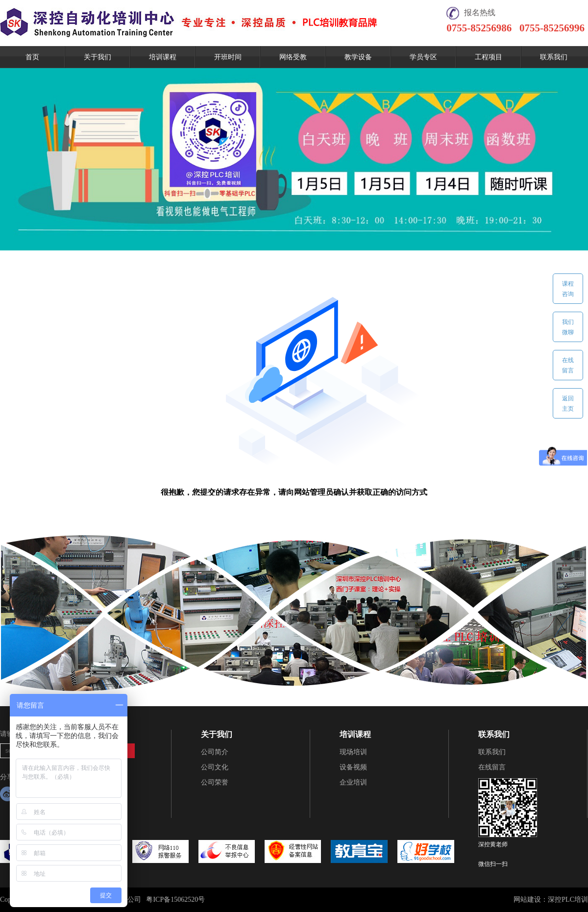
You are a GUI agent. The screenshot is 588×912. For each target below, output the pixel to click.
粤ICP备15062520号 (175, 900)
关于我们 (98, 57)
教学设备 (358, 57)
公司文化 (215, 767)
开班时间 (228, 57)
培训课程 (163, 57)
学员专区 (423, 57)
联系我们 (554, 57)
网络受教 (293, 57)
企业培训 (353, 782)
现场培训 (353, 752)
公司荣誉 (215, 782)
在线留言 (492, 767)
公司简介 (215, 752)
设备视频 (353, 767)
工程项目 (489, 57)
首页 (32, 57)
